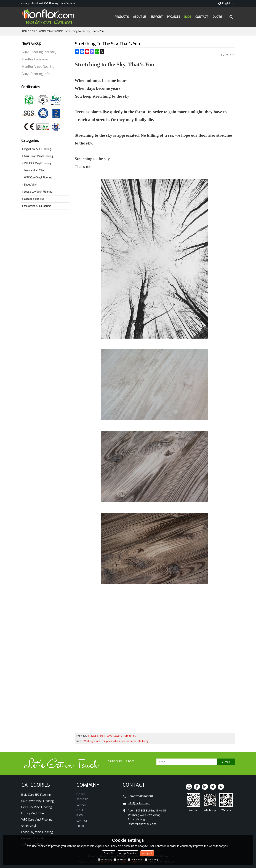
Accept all (147, 853)
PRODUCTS (122, 17)
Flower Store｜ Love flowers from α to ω (112, 736)
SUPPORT (157, 17)
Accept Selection (128, 853)
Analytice (120, 860)
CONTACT (202, 17)
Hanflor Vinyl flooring (50, 31)
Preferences (135, 860)
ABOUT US (140, 17)
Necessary (105, 860)
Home (26, 31)
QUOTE (217, 17)
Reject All (109, 853)
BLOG (188, 17)
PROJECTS (174, 17)
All (33, 31)
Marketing (151, 860)
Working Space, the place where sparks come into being (116, 741)
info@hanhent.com (139, 803)
